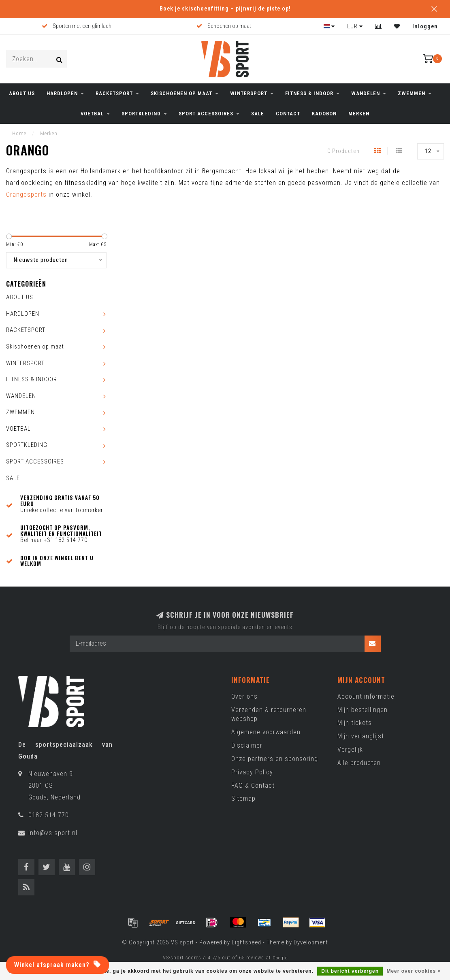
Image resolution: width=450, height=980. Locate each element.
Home (19, 133)
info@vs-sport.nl (53, 833)
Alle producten (359, 763)
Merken (359, 114)
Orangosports (26, 195)
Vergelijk (350, 749)
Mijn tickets (355, 723)
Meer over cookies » (414, 971)
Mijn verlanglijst (361, 736)
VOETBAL (92, 114)
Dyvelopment (311, 943)
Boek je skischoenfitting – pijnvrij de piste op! (225, 9)
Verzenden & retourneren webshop (269, 714)
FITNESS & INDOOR (309, 93)
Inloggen (425, 26)
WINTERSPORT (249, 93)
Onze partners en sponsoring (275, 759)
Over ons (244, 696)
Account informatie (366, 696)
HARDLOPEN (62, 93)
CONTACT (288, 114)
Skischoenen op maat (181, 93)
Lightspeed (246, 943)
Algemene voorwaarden (266, 732)
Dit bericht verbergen (350, 971)
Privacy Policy (252, 772)
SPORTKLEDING (141, 114)
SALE (258, 114)
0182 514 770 (49, 815)
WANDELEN (366, 93)
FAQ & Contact (253, 785)
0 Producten (343, 151)
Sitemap (243, 798)
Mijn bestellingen (363, 710)
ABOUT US (22, 93)
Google (280, 958)
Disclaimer (247, 745)
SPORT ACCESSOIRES (206, 114)
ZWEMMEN (412, 93)
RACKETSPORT (114, 93)
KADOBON (324, 114)
